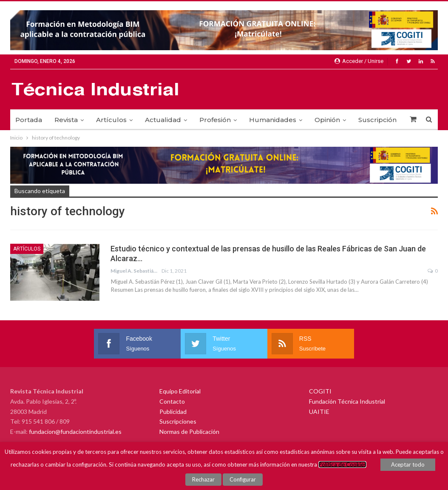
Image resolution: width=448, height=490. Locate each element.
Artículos (111, 120)
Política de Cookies (342, 465)
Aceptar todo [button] (408, 465)
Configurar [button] (243, 479)
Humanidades (273, 120)
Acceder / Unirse (359, 61)
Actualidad (163, 120)
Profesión (215, 120)
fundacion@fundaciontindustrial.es (75, 432)
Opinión (327, 120)
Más (365, 120)
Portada (29, 120)
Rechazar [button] (203, 479)
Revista (66, 120)
